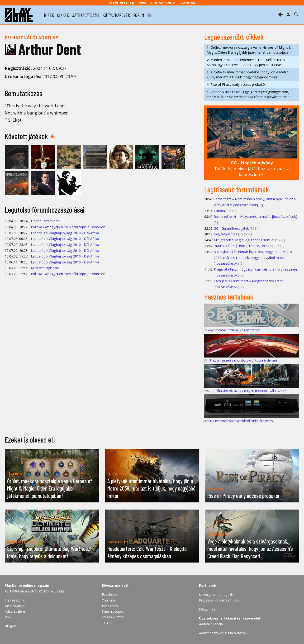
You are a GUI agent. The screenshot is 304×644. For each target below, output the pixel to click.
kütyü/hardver (116, 15)
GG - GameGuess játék (231, 228)
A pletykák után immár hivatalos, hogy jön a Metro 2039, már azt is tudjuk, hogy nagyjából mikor (248, 75)
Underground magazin (216, 594)
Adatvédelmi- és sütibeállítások (223, 633)
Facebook (109, 594)
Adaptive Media (211, 624)
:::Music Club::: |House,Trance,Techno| (244, 246)
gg (149, 15)
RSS (8, 617)
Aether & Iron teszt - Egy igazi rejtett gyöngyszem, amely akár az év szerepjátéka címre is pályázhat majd (249, 94)
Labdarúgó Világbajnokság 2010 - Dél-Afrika (65, 233)
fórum (139, 15)
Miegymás (207, 609)
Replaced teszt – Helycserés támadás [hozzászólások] (255, 217)
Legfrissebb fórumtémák (237, 189)
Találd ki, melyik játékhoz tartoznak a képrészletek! (252, 169)
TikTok (107, 623)
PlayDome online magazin (27, 585)
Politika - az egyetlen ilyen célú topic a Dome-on (68, 227)
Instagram (110, 606)
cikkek (63, 15)
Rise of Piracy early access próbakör (236, 84)
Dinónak (220, 211)
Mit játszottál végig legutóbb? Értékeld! (244, 240)
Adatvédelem (15, 611)
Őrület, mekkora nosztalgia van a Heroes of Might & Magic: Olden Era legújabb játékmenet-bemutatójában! (249, 50)
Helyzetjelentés (226, 234)
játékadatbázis (86, 15)
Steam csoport (113, 611)
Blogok (10, 626)
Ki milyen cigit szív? (46, 268)
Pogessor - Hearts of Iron (219, 600)
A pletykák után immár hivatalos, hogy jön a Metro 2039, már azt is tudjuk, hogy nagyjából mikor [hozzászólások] (253, 258)
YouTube (109, 600)
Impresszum (14, 600)
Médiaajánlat (15, 606)
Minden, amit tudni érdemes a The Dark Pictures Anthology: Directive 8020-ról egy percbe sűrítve (246, 62)
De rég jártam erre (45, 221)
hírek (49, 15)
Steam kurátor (113, 617)
